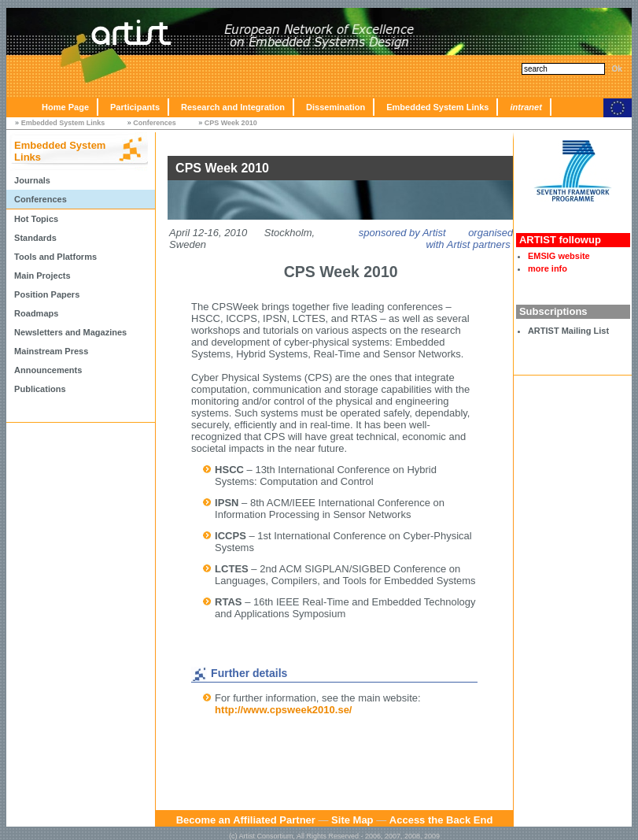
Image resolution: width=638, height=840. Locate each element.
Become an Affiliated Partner (246, 820)
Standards (35, 238)
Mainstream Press (51, 351)
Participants (135, 107)
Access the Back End (441, 820)
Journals (32, 180)
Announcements (48, 370)
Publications (40, 389)
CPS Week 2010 (231, 123)
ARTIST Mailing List (568, 331)
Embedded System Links (437, 107)
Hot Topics (36, 219)
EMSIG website (559, 256)
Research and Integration (233, 107)
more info (548, 268)
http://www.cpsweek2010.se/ (283, 710)
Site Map (352, 820)
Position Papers (47, 294)
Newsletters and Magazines (70, 332)
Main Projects (42, 276)
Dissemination (336, 107)
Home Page (65, 107)
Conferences (155, 123)
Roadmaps (36, 313)
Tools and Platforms (55, 257)
